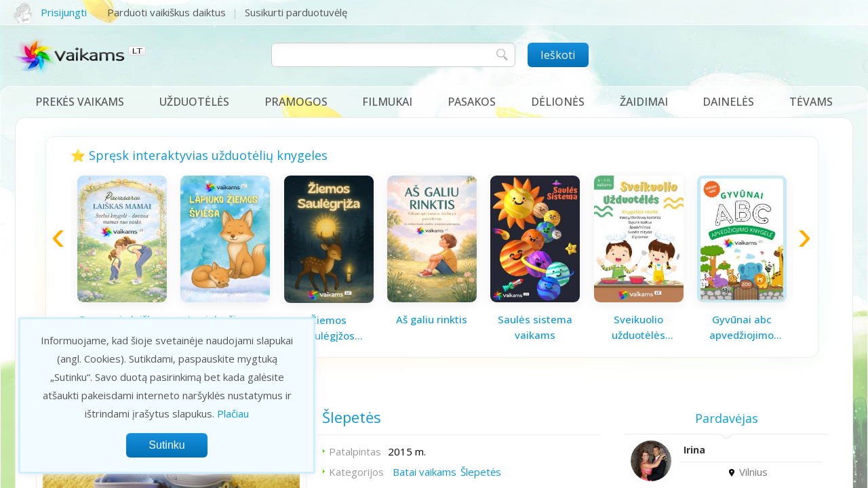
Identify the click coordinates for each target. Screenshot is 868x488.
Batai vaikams (425, 472)
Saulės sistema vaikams (535, 327)
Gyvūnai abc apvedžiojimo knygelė (742, 327)
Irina (694, 450)
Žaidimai (644, 102)
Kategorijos (356, 472)
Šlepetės (481, 472)
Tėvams (811, 102)
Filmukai (387, 102)
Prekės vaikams (80, 102)
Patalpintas (355, 451)
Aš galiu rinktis (432, 319)
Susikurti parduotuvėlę (296, 12)
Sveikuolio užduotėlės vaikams (638, 327)
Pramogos (296, 102)
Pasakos (472, 102)
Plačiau (233, 413)
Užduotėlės (194, 102)
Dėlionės (558, 102)
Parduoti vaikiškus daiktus (166, 12)
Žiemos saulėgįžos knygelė (329, 328)
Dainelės (728, 102)
